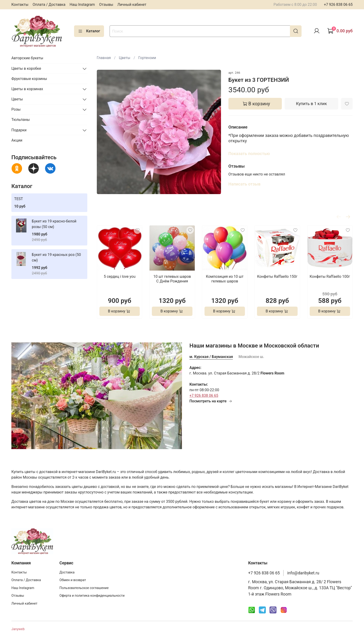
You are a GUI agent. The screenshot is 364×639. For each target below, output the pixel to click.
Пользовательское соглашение (84, 588)
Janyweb (18, 629)
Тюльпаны (21, 120)
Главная (104, 58)
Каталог (89, 31)
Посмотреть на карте (211, 401)
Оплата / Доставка (49, 5)
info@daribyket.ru (303, 573)
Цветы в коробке (26, 68)
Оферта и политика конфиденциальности (92, 596)
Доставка (67, 572)
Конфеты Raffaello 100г (330, 277)
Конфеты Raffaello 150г (277, 277)
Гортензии (147, 58)
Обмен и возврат (73, 580)
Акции (17, 140)
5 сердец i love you (119, 277)
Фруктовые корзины (29, 79)
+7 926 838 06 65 (338, 5)
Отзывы (106, 5)
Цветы (125, 58)
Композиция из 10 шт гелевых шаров (224, 279)
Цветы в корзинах (27, 89)
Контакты (20, 5)
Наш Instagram (82, 5)
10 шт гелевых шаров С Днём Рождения (172, 279)
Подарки (19, 130)
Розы (16, 109)
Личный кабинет (132, 5)
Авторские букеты (27, 58)
